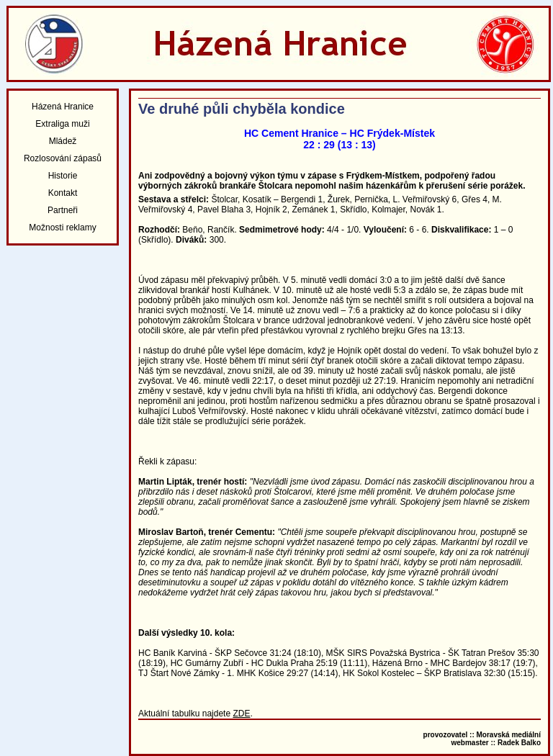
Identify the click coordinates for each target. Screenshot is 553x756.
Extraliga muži (62, 124)
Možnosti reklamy (62, 228)
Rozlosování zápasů (63, 158)
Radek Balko (519, 743)
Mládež (63, 141)
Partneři (63, 210)
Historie (63, 176)
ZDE (241, 714)
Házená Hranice (63, 107)
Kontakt (63, 193)
